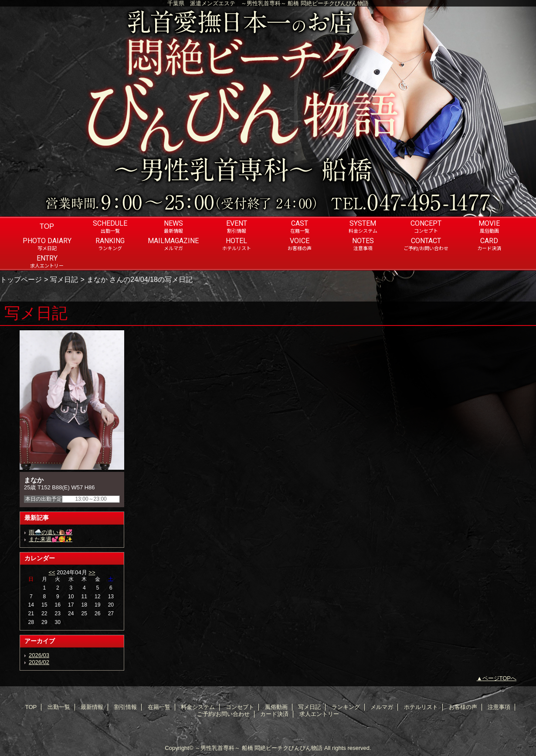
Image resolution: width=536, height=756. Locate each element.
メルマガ (382, 707)
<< (52, 572)
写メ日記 (64, 279)
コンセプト (240, 707)
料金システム (198, 707)
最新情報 (92, 707)
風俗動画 (276, 707)
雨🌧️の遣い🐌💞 (51, 532)
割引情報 (126, 707)
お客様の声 (463, 707)
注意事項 (499, 707)
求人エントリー (319, 714)
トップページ (21, 279)
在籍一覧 (159, 707)
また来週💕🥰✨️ (51, 539)
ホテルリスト (421, 707)
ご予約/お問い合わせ (223, 714)
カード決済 (274, 714)
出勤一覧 (59, 707)
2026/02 (39, 662)
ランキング (346, 707)
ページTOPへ (500, 678)
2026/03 (39, 655)
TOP (47, 226)
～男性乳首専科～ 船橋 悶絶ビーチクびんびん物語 (259, 748)
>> (92, 572)
